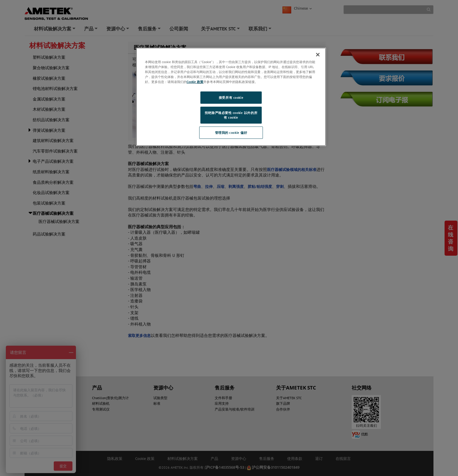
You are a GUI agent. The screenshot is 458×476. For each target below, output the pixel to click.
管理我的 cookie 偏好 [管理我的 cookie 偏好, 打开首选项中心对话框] (231, 133)
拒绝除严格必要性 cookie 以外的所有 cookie (231, 115)
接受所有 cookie (231, 97)
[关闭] (318, 55)
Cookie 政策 (195, 82)
